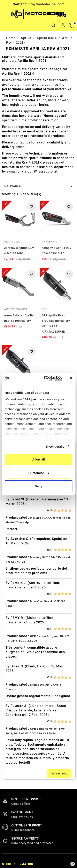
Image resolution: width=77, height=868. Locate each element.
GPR (45, 309)
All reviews (59, 773)
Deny (38, 486)
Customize (39, 473)
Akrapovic (12, 242)
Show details (55, 446)
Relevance (39, 186)
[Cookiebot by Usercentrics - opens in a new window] (46, 378)
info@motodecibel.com (46, 4)
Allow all (38, 459)
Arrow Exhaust (16, 309)
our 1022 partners (31, 399)
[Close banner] (71, 378)
